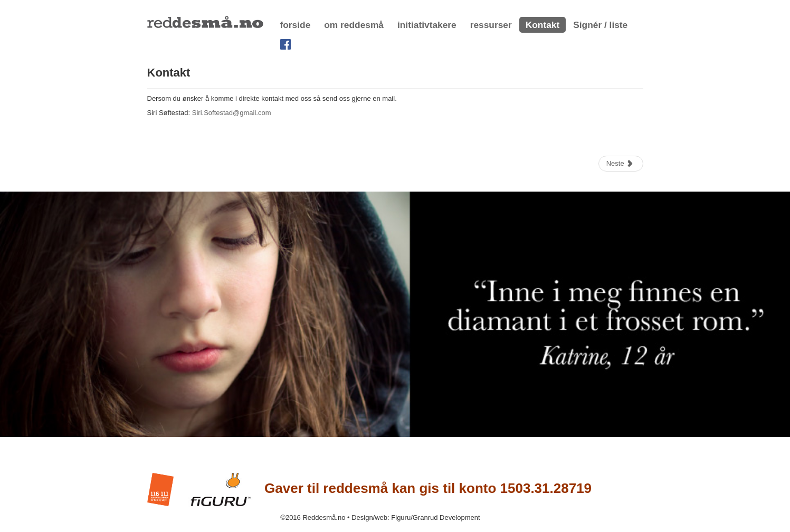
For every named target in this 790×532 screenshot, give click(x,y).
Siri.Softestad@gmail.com (232, 113)
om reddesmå (354, 25)
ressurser (491, 25)
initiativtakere (427, 25)
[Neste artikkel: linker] (621, 164)
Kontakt (543, 25)
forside (296, 25)
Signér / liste (600, 25)
